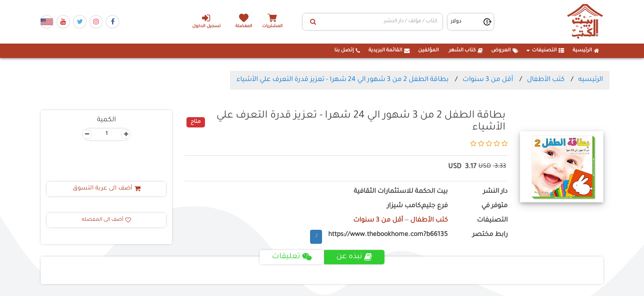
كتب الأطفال (546, 80)
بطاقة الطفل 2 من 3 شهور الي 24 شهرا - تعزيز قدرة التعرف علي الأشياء (343, 80)
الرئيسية (586, 51)
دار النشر (495, 192)
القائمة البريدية (389, 51)
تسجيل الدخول (206, 21)
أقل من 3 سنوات (488, 80)
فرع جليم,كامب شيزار (417, 206)
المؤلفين (428, 51)
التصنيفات (545, 51)
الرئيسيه (591, 80)
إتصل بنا (347, 51)
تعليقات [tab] (292, 257)
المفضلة (244, 27)
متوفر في (494, 206)
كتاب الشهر (466, 51)
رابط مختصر (490, 235)
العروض (505, 51)
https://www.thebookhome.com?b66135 (388, 235)
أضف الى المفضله (106, 220)
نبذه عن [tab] (354, 257)
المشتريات (272, 27)
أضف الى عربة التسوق (107, 189)
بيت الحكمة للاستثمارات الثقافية (401, 192)
